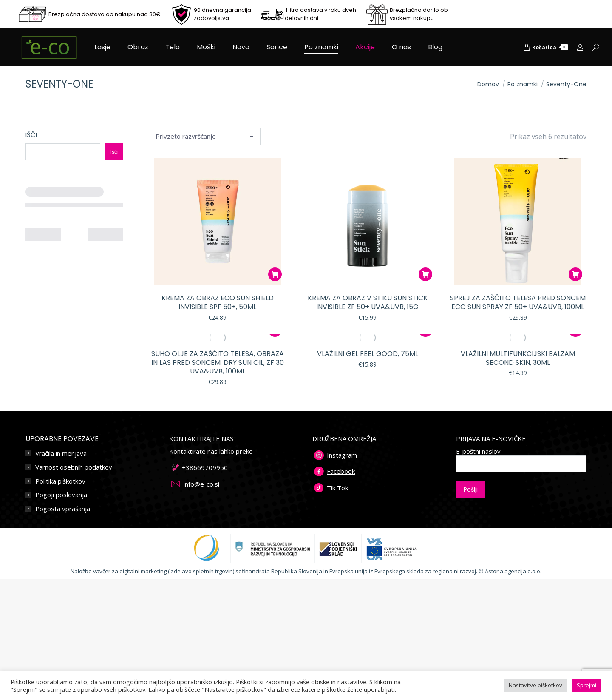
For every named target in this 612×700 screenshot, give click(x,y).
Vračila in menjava (61, 454)
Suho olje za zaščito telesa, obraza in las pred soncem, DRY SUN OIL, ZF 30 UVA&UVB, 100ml (218, 363)
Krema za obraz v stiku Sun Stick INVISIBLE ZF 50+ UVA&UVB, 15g (368, 302)
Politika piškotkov (60, 481)
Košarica (546, 47)
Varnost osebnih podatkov (74, 467)
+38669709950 (205, 467)
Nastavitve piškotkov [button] (535, 685)
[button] (275, 274)
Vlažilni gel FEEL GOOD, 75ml (368, 354)
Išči (31, 135)
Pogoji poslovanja (61, 495)
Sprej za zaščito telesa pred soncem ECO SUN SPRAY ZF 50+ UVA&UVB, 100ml (518, 302)
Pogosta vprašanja (63, 509)
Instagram (342, 455)
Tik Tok (337, 488)
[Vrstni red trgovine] (205, 137)
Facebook (341, 471)
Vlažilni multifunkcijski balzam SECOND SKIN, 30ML (518, 358)
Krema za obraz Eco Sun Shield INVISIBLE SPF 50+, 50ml (218, 302)
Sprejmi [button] (586, 685)
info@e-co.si (201, 484)
